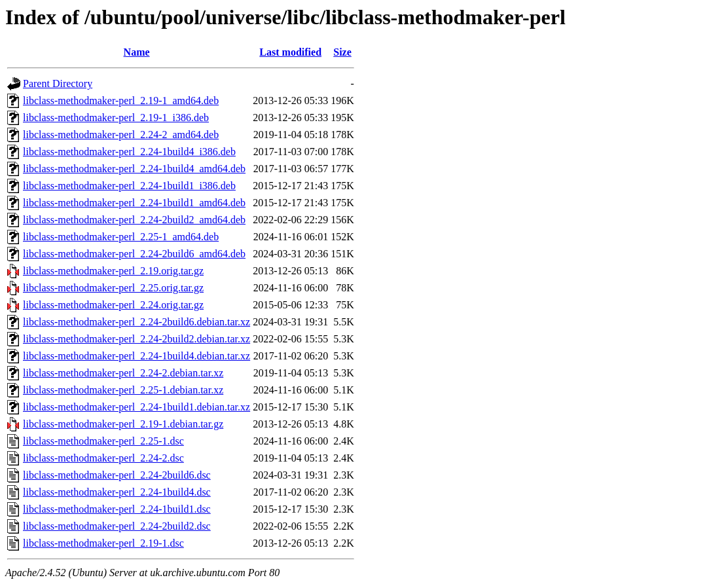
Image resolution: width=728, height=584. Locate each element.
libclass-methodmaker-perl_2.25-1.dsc (103, 441)
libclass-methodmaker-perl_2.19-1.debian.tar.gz (123, 424)
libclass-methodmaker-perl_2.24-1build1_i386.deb (129, 186)
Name (137, 52)
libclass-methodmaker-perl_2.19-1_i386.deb (116, 118)
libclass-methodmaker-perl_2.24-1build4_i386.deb (129, 152)
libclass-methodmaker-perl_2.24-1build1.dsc (117, 509)
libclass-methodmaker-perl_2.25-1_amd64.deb (121, 237)
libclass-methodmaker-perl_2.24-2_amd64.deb (121, 135)
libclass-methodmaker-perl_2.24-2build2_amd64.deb (134, 220)
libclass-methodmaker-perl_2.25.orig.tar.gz (113, 288)
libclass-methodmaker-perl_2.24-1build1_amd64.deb (134, 203)
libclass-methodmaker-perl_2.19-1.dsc (103, 543)
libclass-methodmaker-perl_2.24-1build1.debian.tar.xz (136, 407)
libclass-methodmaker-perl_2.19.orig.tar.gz (113, 271)
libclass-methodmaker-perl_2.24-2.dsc (103, 458)
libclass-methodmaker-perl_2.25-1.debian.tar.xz (123, 390)
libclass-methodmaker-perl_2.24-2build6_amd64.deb (134, 254)
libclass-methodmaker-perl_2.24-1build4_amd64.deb (134, 169)
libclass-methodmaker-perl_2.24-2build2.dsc (117, 526)
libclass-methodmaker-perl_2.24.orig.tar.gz (113, 305)
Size (342, 52)
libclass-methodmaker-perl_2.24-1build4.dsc (117, 492)
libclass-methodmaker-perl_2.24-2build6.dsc (117, 475)
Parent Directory (58, 83)
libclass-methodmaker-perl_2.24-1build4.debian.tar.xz (136, 356)
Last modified (290, 52)
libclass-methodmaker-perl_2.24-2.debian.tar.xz (123, 373)
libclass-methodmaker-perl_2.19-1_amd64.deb (121, 100)
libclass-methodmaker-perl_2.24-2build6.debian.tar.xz (136, 322)
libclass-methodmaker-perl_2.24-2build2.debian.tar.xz (136, 339)
